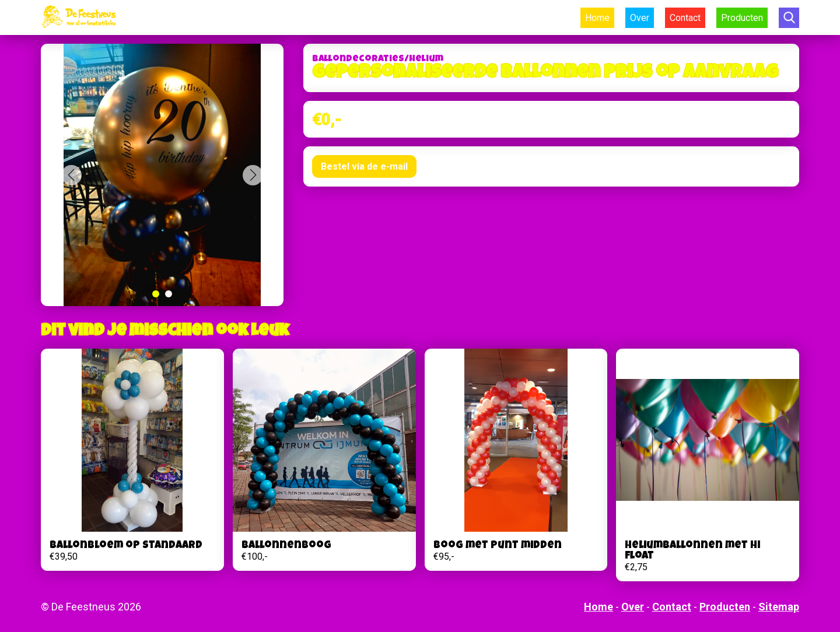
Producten (742, 18)
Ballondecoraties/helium (378, 59)
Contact (685, 18)
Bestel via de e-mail (364, 166)
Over (640, 18)
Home (597, 18)
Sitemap (779, 607)
